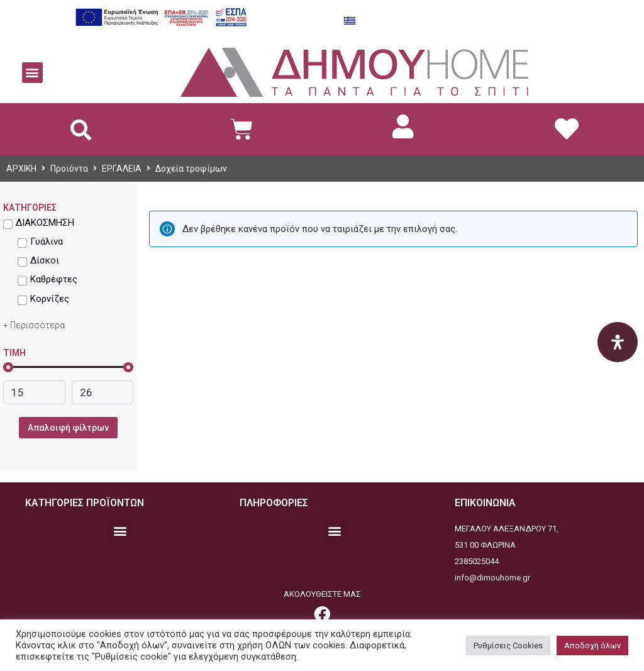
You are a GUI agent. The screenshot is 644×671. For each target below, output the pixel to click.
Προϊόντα (69, 169)
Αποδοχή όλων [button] (592, 646)
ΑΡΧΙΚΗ (21, 169)
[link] (402, 126)
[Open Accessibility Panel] (618, 342)
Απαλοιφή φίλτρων (68, 428)
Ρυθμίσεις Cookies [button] (508, 646)
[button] (32, 73)
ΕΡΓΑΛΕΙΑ (122, 169)
